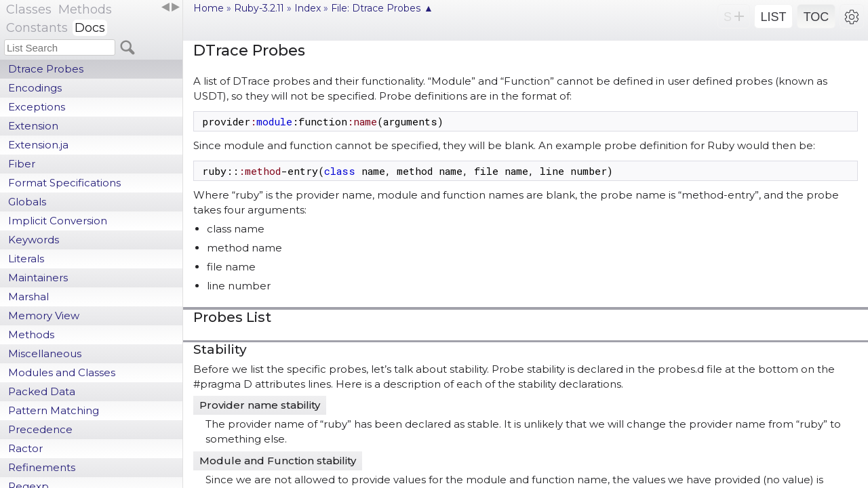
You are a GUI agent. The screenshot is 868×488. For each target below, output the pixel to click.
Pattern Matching (54, 410)
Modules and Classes (62, 372)
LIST (773, 17)
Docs (90, 28)
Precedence (40, 429)
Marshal (28, 297)
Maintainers (38, 278)
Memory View (44, 316)
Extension (33, 126)
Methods (31, 334)
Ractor (25, 448)
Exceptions (37, 107)
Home (209, 8)
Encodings (35, 88)
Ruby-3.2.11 (259, 8)
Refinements (42, 467)
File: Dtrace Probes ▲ (382, 8)
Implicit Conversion (58, 221)
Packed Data (42, 391)
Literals (26, 259)
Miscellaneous (45, 353)
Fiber (22, 164)
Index (308, 8)
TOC (816, 17)
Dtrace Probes (46, 69)
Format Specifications (64, 183)
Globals (27, 202)
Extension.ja (38, 145)
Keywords (34, 240)
